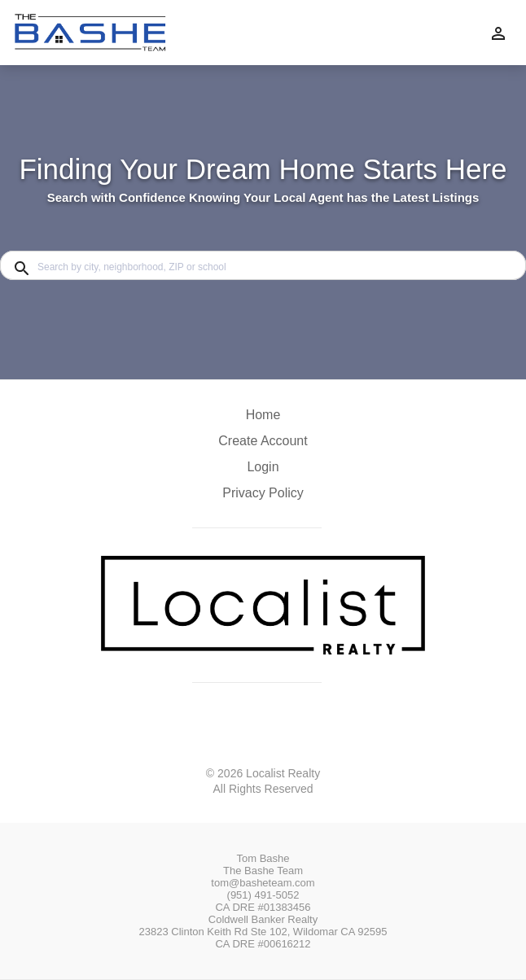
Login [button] (263, 467)
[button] (263, 471)
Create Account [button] (263, 441)
